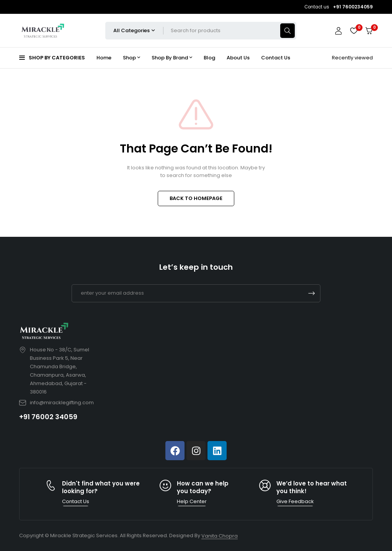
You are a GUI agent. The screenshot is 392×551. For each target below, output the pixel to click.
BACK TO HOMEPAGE (196, 198)
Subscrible (312, 293)
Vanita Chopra (220, 536)
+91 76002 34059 (48, 417)
